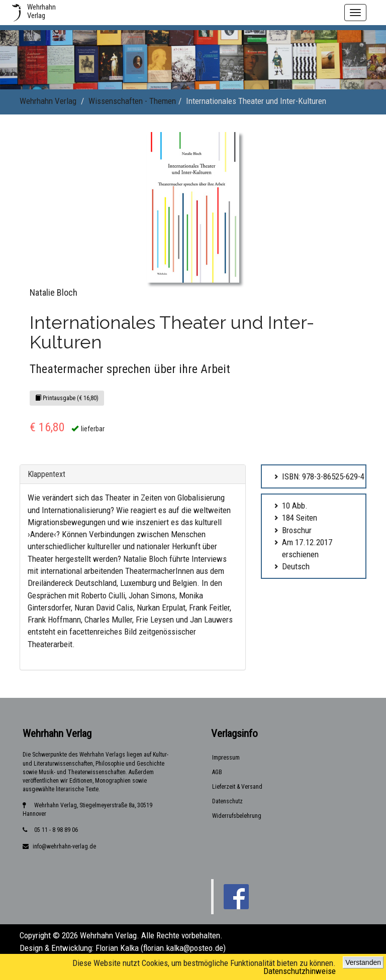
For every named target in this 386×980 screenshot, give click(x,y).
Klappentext (46, 474)
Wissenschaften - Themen (132, 101)
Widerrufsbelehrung (237, 816)
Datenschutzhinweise (300, 971)
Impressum (226, 758)
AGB (217, 772)
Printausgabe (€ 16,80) (67, 398)
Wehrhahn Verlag (48, 101)
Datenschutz (227, 801)
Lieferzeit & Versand (237, 787)
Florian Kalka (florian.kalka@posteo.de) (161, 948)
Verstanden (363, 962)
